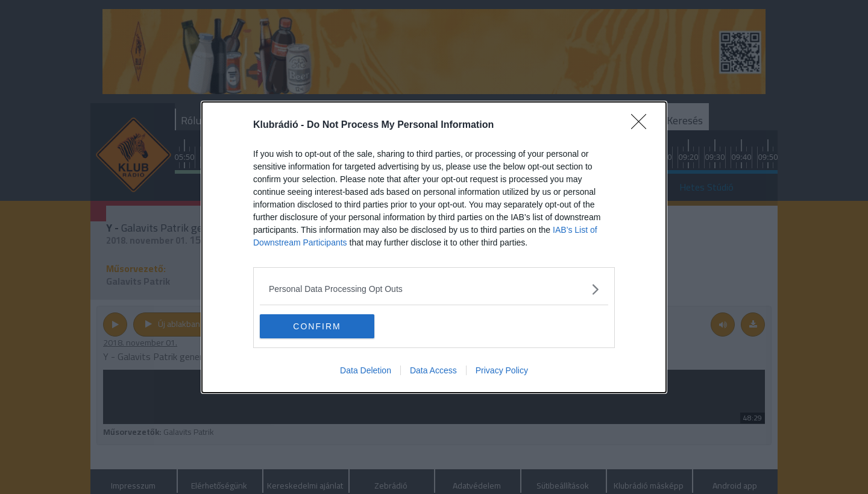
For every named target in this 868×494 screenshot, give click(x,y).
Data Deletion (366, 370)
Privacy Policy (502, 370)
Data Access (433, 370)
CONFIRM (317, 326)
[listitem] (434, 289)
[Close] (643, 125)
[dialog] (434, 247)
